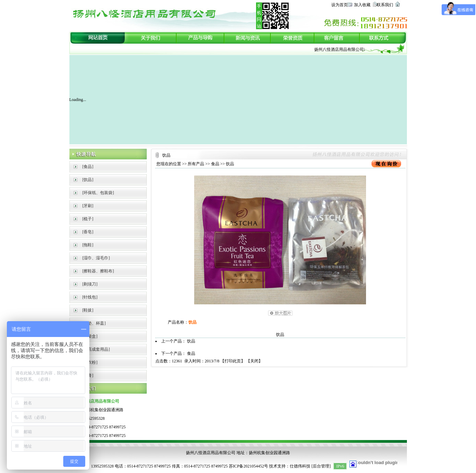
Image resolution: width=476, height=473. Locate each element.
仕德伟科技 (300, 466)
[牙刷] (88, 206)
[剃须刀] (90, 284)
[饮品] (88, 180)
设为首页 (340, 5)
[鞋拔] (88, 310)
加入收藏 (362, 5)
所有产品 (196, 164)
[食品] (88, 167)
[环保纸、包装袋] (98, 193)
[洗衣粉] (90, 362)
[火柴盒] (90, 336)
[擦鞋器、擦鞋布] (98, 271)
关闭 (254, 361)
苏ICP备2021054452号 (249, 466)
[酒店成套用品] (96, 349)
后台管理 (321, 466)
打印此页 (233, 361)
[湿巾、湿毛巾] (96, 258)
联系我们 (385, 5)
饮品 (191, 341)
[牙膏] (88, 375)
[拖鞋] (88, 245)
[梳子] (88, 219)
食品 (215, 164)
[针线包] (90, 297)
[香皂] (88, 232)
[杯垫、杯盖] (94, 323)
